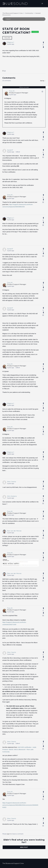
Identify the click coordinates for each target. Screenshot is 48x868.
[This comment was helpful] (43, 132)
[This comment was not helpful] (43, 137)
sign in (9, 834)
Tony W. (12, 91)
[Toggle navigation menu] (42, 4)
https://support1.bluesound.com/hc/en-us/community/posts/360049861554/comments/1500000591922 (20, 805)
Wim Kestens (12, 496)
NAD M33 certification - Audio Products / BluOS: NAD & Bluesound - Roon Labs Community (19, 749)
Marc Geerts (12, 482)
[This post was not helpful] (43, 47)
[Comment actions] (42, 92)
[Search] (24, 19)
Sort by (43, 81)
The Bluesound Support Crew (13, 13)
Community (29, 13)
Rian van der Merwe (14, 531)
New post (24, 847)
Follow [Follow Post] (7, 38)
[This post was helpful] (43, 43)
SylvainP (10, 150)
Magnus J (11, 42)
